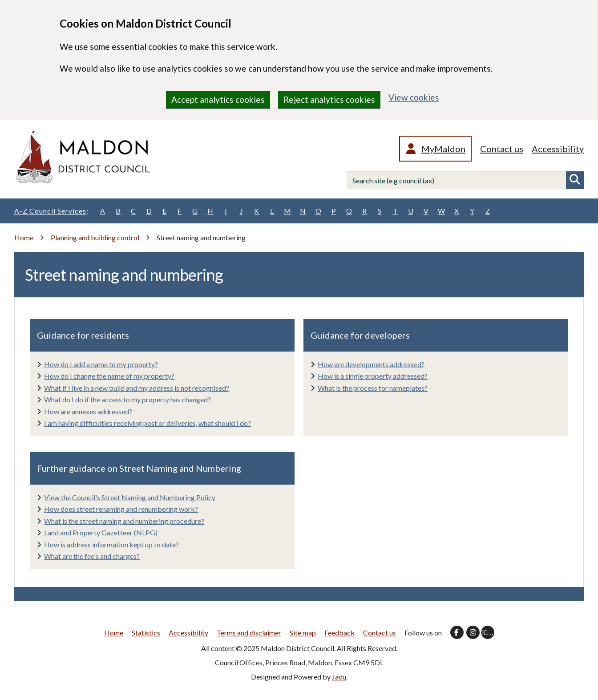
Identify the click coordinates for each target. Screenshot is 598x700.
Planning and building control (95, 237)
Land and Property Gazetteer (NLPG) (101, 532)
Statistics (146, 633)
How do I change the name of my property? (109, 376)
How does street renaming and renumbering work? (121, 509)
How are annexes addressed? (88, 411)
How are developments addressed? (371, 364)
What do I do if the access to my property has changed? (127, 399)
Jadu (339, 677)
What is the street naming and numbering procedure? (124, 521)
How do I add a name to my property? (101, 364)
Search (575, 180)
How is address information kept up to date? (111, 544)
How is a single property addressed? (373, 376)
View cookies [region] (414, 97)
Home (24, 237)
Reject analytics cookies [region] (329, 99)
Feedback (339, 633)
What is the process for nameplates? (373, 388)
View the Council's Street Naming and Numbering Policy (130, 497)
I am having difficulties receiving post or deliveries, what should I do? (147, 423)
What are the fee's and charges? (92, 556)
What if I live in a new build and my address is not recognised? (137, 388)
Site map (303, 633)
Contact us (502, 149)
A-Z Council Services (51, 211)
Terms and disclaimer (249, 633)
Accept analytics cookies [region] (218, 99)
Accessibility (558, 149)
